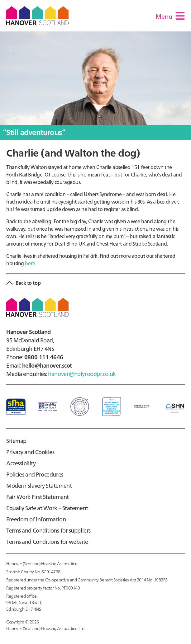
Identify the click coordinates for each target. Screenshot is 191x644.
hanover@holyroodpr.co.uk (82, 374)
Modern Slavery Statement (39, 485)
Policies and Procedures (35, 474)
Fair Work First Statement (38, 497)
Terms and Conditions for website (47, 541)
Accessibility (21, 463)
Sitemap (16, 441)
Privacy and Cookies (30, 452)
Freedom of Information (36, 519)
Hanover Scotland (37, 16)
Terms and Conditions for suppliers (48, 530)
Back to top (28, 283)
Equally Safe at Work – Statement (47, 508)
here (30, 263)
